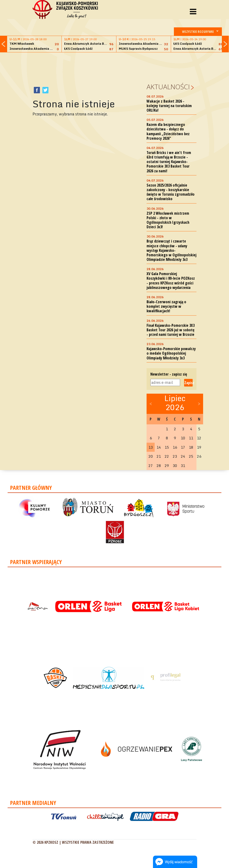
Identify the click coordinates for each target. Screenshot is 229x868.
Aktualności (168, 87)
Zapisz (188, 383)
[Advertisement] (119, 67)
